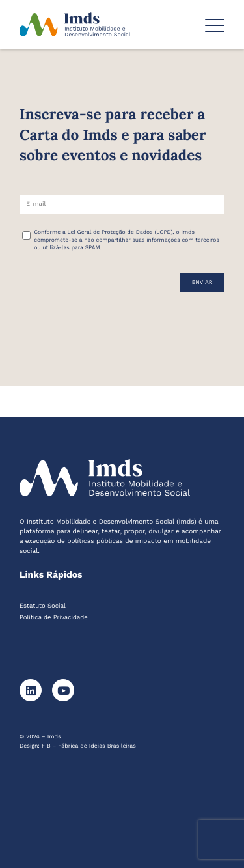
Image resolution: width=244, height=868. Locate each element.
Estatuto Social (43, 606)
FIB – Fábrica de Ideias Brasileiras (89, 746)
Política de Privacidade (54, 618)
